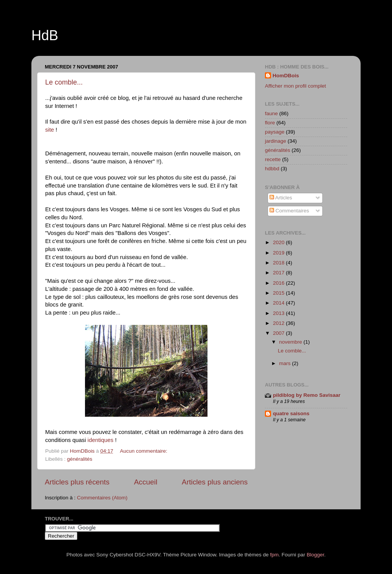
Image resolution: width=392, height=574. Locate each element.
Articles (281, 198)
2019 (279, 253)
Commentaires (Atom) (102, 498)
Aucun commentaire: (144, 451)
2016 (279, 283)
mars (286, 363)
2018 (279, 263)
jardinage (276, 141)
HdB (45, 35)
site (50, 130)
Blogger (315, 555)
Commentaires (289, 211)
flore (270, 123)
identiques (101, 440)
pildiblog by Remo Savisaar (307, 395)
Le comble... (64, 82)
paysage (275, 132)
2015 (279, 293)
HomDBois (286, 76)
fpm (275, 555)
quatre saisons (291, 413)
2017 (279, 273)
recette (273, 159)
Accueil (146, 482)
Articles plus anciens (215, 482)
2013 (279, 313)
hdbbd (272, 169)
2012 (279, 323)
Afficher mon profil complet (296, 86)
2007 (279, 333)
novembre (291, 342)
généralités (80, 459)
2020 (279, 242)
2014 (279, 303)
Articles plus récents (77, 482)
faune (271, 113)
